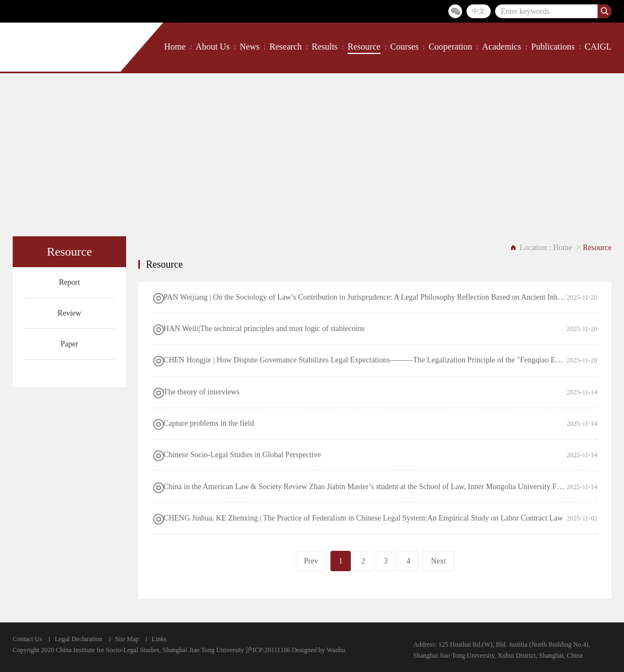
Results (325, 47)
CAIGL (598, 47)
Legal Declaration (78, 639)
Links (159, 639)
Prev (311, 561)
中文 (479, 11)
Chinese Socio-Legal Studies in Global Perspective (242, 455)
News (249, 47)
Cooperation (450, 47)
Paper (69, 344)
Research (286, 47)
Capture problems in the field (209, 423)
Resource (364, 47)
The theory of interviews (202, 392)
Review (70, 313)
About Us (213, 47)
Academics (501, 47)
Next (438, 561)
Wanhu (336, 650)
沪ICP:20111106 (268, 650)
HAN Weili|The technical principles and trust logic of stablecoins (264, 329)
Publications (553, 47)
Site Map (127, 639)
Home (175, 47)
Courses (405, 47)
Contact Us (28, 639)
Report (69, 282)
